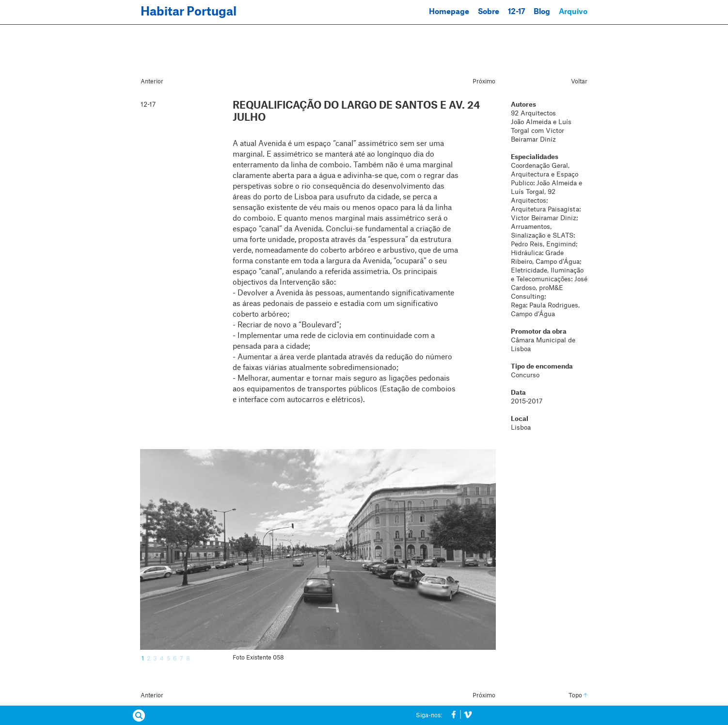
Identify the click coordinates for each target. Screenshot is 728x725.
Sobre (489, 12)
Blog (542, 12)
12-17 (516, 12)
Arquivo (573, 12)
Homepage (449, 12)
